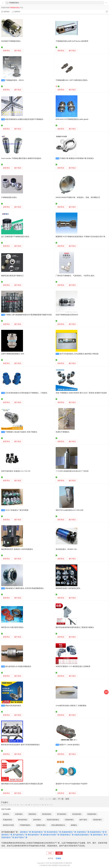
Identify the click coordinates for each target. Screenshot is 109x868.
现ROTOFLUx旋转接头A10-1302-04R (69, 510)
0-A (2, 805)
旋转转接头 (37, 820)
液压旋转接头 (47, 814)
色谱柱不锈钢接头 (63, 432)
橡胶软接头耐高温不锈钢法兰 (12, 276)
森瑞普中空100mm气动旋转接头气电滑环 (72, 784)
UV (43, 805)
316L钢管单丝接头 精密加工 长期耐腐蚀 (71, 706)
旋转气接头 (83, 820)
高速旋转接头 (8, 820)
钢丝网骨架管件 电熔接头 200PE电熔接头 (17, 549)
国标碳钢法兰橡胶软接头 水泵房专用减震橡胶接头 (25, 588)
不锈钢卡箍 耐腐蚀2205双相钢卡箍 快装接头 (77, 158)
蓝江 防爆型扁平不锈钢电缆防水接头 (15, 237)
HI (18, 805)
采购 (106, 692)
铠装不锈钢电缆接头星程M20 (67, 315)
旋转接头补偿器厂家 (51, 835)
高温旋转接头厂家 (97, 832)
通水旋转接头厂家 (35, 835)
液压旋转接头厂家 (39, 832)
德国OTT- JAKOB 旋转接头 (70, 745)
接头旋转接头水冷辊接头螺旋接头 (18, 666)
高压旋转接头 (77, 814)
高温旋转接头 (92, 814)
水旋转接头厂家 (83, 832)
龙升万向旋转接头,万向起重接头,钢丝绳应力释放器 (79, 354)
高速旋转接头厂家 (69, 832)
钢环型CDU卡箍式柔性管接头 (12, 627)
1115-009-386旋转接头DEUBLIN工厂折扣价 (72, 471)
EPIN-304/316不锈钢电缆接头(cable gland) (72, 119)
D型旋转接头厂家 (67, 835)
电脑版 (58, 858)
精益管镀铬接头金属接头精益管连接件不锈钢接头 (24, 119)
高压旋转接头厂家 (54, 832)
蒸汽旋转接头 (62, 814)
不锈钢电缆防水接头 (9, 197)
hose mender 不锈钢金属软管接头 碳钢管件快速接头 (21, 158)
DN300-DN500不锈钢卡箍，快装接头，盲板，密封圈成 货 (78, 197)
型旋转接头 (32, 814)
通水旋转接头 (23, 820)
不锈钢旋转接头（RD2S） (15, 80)
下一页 (61, 799)
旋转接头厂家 (26, 832)
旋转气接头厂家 (21, 837)
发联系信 (6, 51)
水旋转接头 (19, 814)
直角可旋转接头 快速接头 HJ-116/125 (16, 471)
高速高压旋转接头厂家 (83, 835)
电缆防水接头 (41, 825)
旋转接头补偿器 (8, 825)
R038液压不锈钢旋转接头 (11, 41)
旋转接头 (6, 814)
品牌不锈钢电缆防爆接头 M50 (13, 354)
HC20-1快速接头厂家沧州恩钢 (17, 510)
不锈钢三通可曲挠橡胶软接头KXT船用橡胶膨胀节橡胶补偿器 (29, 315)
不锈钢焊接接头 (25, 825)
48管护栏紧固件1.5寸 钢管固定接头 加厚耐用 (73, 666)
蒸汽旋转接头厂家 (20, 835)
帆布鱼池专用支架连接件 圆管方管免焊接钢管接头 (20, 745)
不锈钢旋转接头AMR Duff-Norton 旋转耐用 (72, 41)
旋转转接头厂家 (99, 835)
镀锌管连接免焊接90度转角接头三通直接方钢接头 (75, 627)
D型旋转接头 (69, 820)
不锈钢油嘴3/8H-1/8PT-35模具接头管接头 (72, 80)
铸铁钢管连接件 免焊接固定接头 (68, 588)
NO (29, 805)
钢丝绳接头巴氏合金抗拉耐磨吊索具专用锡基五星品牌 (22, 784)
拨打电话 (18, 51)
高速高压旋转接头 (53, 820)
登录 (50, 853)
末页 (67, 799)
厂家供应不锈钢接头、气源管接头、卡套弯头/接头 (75, 276)
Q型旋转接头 (97, 820)
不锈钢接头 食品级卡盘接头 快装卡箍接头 (21, 432)
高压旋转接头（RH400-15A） (67, 549)
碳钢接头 (74, 825)
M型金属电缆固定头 (58, 825)
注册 (59, 853)
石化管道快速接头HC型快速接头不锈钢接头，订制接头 (26, 393)
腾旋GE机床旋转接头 (13, 706)
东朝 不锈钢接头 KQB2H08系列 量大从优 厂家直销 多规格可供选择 (81, 393)
